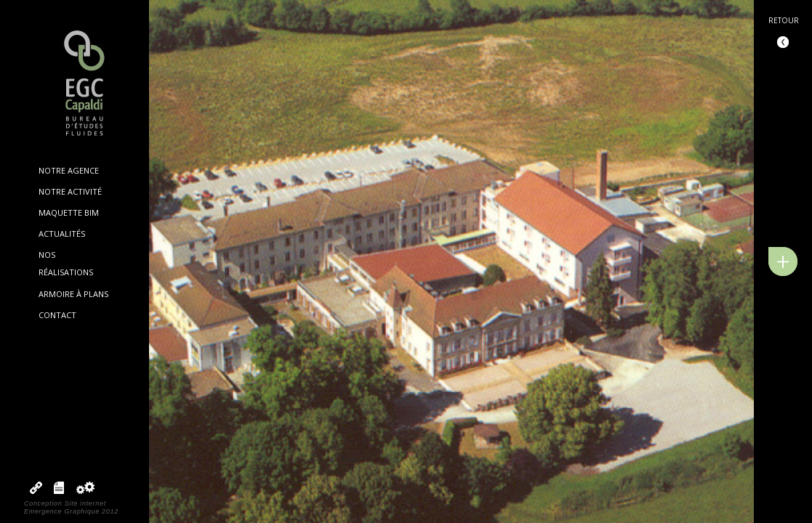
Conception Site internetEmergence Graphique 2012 (71, 507)
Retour (784, 20)
